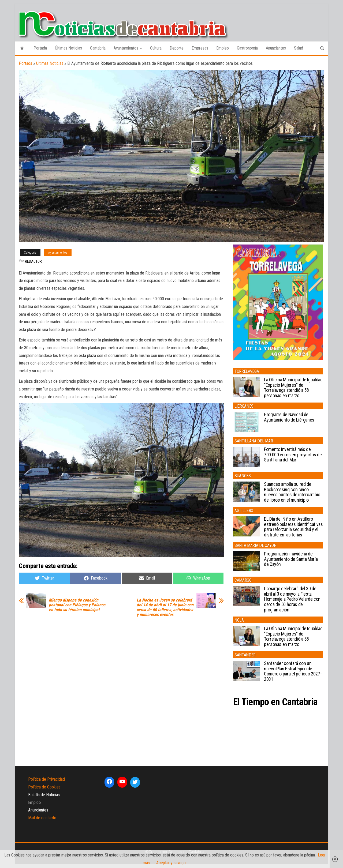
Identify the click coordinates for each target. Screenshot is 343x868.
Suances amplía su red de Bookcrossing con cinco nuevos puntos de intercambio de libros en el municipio (292, 492)
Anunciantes (276, 48)
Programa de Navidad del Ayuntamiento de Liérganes (289, 417)
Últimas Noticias (68, 48)
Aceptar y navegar (171, 863)
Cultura (156, 48)
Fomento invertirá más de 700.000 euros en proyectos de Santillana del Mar (293, 455)
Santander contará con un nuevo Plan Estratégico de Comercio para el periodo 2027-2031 (293, 671)
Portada (40, 48)
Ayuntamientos (128, 48)
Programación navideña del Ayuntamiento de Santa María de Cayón (291, 559)
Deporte (177, 48)
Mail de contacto (42, 818)
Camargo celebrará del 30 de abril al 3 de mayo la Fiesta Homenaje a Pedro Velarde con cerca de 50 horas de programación (292, 599)
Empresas (200, 48)
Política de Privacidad (46, 779)
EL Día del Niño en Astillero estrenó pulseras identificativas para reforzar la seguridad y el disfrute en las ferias (293, 527)
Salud (299, 48)
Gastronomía (247, 48)
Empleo (223, 48)
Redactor (33, 261)
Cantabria (98, 48)
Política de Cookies (44, 787)
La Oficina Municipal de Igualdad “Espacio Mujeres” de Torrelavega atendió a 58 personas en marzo (293, 388)
